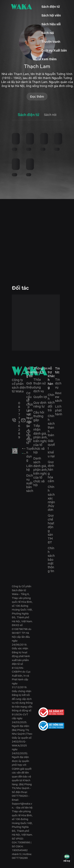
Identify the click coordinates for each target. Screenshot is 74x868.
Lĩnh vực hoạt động (29, 418)
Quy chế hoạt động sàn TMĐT (51, 529)
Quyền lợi (40, 397)
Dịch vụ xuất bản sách (30, 483)
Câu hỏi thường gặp (39, 416)
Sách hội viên (51, 15)
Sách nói (48, 33)
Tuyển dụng (30, 454)
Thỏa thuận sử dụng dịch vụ (39, 385)
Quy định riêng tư (40, 404)
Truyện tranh (51, 42)
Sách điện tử (51, 7)
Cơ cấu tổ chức (30, 399)
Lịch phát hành (59, 410)
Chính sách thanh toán (51, 425)
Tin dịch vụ (58, 383)
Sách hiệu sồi (51, 24)
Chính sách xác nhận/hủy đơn (51, 498)
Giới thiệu (30, 385)
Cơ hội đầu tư (29, 437)
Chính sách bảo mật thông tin (51, 559)
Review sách (59, 397)
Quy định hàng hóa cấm (51, 471)
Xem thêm (49, 59)
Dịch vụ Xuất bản (54, 50)
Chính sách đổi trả (51, 402)
